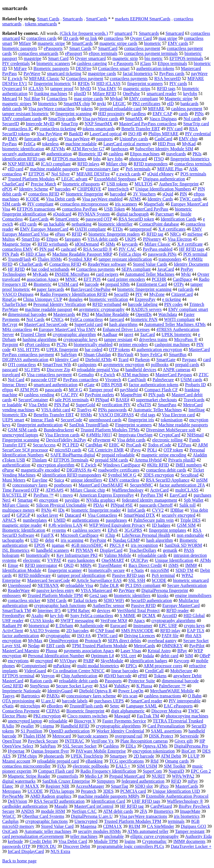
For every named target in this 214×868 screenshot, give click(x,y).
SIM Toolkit (175, 766)
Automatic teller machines (48, 831)
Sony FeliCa (151, 355)
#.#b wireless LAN (65, 525)
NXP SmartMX (99, 124)
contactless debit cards (166, 470)
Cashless (111, 746)
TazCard (147, 334)
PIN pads (157, 395)
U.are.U (48, 701)
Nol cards (192, 119)
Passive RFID (143, 605)
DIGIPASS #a (79, 470)
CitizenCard (182, 294)
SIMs (110, 244)
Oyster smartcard (91, 58)
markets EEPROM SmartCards (143, 19)
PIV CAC (127, 249)
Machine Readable (112, 314)
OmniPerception (64, 641)
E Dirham (65, 626)
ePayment (102, 440)
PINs (199, 114)
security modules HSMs (99, 831)
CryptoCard (170, 435)
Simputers (106, 781)
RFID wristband (107, 304)
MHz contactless (17, 329)
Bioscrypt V (85, 721)
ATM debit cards (118, 811)
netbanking (82, 224)
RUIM (134, 826)
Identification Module (22, 570)
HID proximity (111, 114)
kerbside (15, 841)
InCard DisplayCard (26, 851)
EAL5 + (123, 766)
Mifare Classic (157, 244)
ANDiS (28, 811)
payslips (72, 500)
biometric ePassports (81, 184)
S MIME (128, 616)
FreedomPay (14, 616)
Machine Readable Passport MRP (82, 254)
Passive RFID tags (128, 575)
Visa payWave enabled (102, 199)
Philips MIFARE (163, 134)
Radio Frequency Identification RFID (74, 294)
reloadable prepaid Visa (98, 370)
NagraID (176, 771)
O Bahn (195, 696)
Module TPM (106, 841)
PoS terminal (163, 575)
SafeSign (69, 355)
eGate (89, 385)
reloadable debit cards (79, 681)
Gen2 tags (98, 595)
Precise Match (43, 184)
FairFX (47, 535)
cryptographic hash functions (60, 605)
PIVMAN (84, 550)
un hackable (54, 224)
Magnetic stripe (179, 99)
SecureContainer (33, 400)
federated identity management (150, 500)
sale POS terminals (72, 400)
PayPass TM (152, 495)
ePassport (73, 53)
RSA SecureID (168, 78)
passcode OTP (44, 380)
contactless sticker (24, 600)
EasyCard (178, 495)
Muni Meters (14, 480)
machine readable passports (55, 169)
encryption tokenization (154, 751)
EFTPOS (37, 174)
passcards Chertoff (156, 505)
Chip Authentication (79, 676)
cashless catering (92, 63)
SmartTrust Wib (57, 365)
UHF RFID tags (146, 801)
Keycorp (182, 661)
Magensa (88, 826)
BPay (182, 651)
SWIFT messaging (77, 621)
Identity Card (67, 360)
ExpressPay (145, 299)
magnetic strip (125, 58)
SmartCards (97, 19)
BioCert (189, 751)
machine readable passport (48, 309)
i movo (66, 495)
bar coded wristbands (50, 269)
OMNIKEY (172, 646)
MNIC (71, 279)
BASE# (122, 400)
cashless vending (39, 395)
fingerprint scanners (145, 84)
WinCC (9, 816)
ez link (91, 38)
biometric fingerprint (84, 194)
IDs (61, 510)
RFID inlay (170, 631)
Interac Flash (42, 420)
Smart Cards (48, 19)
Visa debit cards (131, 440)
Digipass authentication (164, 179)
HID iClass (36, 254)
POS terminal (195, 254)
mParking (62, 666)
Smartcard (175, 33)
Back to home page (19, 861)
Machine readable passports (183, 425)
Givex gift (183, 741)
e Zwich (108, 375)
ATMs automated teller (148, 831)
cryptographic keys (80, 339)
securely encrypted (178, 515)
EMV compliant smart (188, 309)
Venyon (48, 676)
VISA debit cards (103, 239)
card (207, 360)
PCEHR (159, 279)
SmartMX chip (77, 104)
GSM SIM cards (22, 430)
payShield (129, 390)
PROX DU (47, 846)
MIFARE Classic (44, 78)
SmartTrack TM (17, 610)
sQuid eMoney (161, 174)
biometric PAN (144, 319)
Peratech (88, 791)
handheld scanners (53, 550)
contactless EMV (17, 249)
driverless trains (153, 339)
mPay (193, 781)
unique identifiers (86, 480)
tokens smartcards (41, 24)
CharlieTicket (14, 304)
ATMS (135, 199)
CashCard (163, 139)
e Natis (138, 570)
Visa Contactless (102, 515)
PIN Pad (62, 405)
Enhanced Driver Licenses (126, 329)
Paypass (189, 360)
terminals (176, 821)
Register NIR (58, 786)
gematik (170, 550)
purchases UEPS (109, 701)
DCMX (149, 616)
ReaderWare (19, 590)
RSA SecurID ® (98, 249)
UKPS (131, 239)
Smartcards (73, 19)
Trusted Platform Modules (31, 179)
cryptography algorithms (173, 621)
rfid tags (148, 415)
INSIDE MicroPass (72, 274)
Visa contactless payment (49, 375)
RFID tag (155, 234)
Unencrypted (86, 821)
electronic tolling (167, 440)
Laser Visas (131, 651)
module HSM (53, 811)
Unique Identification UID (176, 791)
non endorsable (190, 535)
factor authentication (21, 636)
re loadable (12, 405)
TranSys (84, 410)
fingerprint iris (141, 420)
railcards (186, 289)
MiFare (20, 68)
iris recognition (144, 545)
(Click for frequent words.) (84, 33)
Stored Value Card (57, 826)
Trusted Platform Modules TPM (132, 821)
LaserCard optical (106, 134)
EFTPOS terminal (18, 676)
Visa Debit (38, 405)
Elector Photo (14, 716)
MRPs (86, 565)
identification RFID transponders (72, 475)
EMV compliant (143, 99)
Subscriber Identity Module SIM (164, 149)
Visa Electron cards (62, 435)
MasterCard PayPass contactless (148, 124)
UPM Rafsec (79, 610)
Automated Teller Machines (150, 274)
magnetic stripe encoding (164, 455)
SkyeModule (112, 661)
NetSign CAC (84, 811)
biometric (153, 43)
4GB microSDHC (87, 545)
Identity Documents (192, 264)
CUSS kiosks (42, 621)
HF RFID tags (192, 249)
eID (170, 104)
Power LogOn (131, 691)
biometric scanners (53, 63)
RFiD (176, 781)
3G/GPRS (133, 530)
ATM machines (135, 375)
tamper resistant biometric (25, 114)
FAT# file (170, 636)
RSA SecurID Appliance (168, 480)
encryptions (18, 661)
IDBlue (177, 510)
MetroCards (144, 646)
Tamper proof (101, 390)
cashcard (69, 249)
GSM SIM (186, 525)
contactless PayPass (80, 209)
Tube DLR (109, 585)
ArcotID (169, 616)
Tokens (160, 676)
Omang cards (177, 761)
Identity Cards (160, 199)
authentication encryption (159, 350)
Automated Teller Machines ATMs (175, 324)
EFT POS (92, 279)
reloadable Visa (79, 585)
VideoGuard (35, 671)
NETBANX (48, 585)
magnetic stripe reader (22, 525)
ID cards (71, 38)
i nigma (47, 726)
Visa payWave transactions (143, 816)
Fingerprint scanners (133, 425)
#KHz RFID (158, 465)
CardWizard (161, 806)
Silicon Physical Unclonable (61, 505)
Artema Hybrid (148, 460)
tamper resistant (118, 339)
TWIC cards (190, 199)
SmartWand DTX (139, 515)
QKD (69, 565)
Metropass (12, 791)
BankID (76, 134)
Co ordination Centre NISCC (79, 671)
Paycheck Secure (43, 741)
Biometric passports (51, 68)
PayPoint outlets (99, 395)
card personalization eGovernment (33, 836)
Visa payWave (77, 139)
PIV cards (178, 84)
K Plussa (144, 686)
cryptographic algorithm (74, 334)
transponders (170, 259)
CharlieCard (13, 184)
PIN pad (47, 249)
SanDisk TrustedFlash (89, 425)
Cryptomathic (154, 841)
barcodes (63, 189)
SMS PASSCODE (137, 631)
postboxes (63, 485)
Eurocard (119, 626)
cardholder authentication (25, 806)
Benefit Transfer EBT (140, 129)
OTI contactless (22, 365)
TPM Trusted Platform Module (99, 646)
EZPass (184, 445)
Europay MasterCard (181, 605)
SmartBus (178, 355)
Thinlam (39, 460)
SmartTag (120, 786)
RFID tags (166, 89)
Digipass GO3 (194, 826)
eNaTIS (144, 405)
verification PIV (116, 405)
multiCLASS (187, 490)
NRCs (175, 234)
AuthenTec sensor (109, 605)
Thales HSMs (50, 259)
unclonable (114, 836)
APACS (9, 520)
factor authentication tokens (154, 385)
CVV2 (158, 510)
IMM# (191, 565)
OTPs (179, 284)
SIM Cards (57, 600)
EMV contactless (124, 480)
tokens (87, 109)
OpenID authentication (69, 731)
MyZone (157, 294)
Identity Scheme (33, 189)
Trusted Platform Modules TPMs (110, 430)
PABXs (53, 696)
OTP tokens (119, 350)
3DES (108, 791)
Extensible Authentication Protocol (177, 796)
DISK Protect (161, 736)
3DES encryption (158, 475)
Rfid (154, 761)
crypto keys (194, 626)
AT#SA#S (54, 490)
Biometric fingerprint (85, 711)
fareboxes (120, 149)
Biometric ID (90, 154)
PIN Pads (11, 254)
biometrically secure (106, 570)
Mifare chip (116, 164)
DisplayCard (111, 550)
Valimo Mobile (118, 555)
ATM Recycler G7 (88, 149)
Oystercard (12, 89)
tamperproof (141, 229)
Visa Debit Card (73, 841)
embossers (12, 595)
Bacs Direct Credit (145, 565)
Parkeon (142, 360)
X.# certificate (190, 244)
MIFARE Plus (170, 169)
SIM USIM (147, 766)
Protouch (93, 641)
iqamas (58, 545)
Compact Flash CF (161, 390)
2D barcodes (77, 631)
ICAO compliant (56, 164)
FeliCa (29, 144)
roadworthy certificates (119, 470)
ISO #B (135, 134)
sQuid (168, 194)
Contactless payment (85, 78)
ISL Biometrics (16, 550)
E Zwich (89, 465)
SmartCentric (67, 219)
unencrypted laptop (25, 721)
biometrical (39, 626)
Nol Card (16, 380)
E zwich (15, 78)
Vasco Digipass (163, 119)
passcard (10, 370)
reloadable (58, 721)
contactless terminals (193, 164)
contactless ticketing (58, 129)
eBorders (55, 706)
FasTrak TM (148, 716)
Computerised (34, 666)
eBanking (94, 761)
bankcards (189, 104)
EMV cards (178, 43)
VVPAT (54, 560)
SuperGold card (88, 324)
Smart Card (58, 58)
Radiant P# (12, 626)
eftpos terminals (103, 53)
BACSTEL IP (14, 495)
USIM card (68, 284)
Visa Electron (180, 239)
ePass (60, 234)
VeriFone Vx (102, 741)
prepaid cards (187, 365)
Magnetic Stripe (17, 244)
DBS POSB (112, 385)
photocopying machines (187, 716)
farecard (117, 319)
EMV (13, 139)
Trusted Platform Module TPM (55, 595)
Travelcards (194, 400)
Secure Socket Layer (74, 686)
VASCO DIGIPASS (116, 415)
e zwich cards (128, 174)
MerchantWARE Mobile (172, 691)
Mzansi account (16, 761)
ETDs (118, 229)
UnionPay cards (134, 139)
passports (105, 139)
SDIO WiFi (114, 600)
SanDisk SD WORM (183, 545)
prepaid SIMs (118, 284)
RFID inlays (88, 164)
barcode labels (75, 701)
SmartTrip (31, 239)
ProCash (133, 445)
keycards (130, 244)
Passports (113, 681)
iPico (164, 786)
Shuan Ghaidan (97, 355)
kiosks (163, 595)
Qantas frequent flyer (50, 751)
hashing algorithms (40, 339)
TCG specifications (127, 761)
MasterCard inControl (94, 806)
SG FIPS (32, 370)
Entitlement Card (152, 284)
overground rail (129, 736)
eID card (16, 169)
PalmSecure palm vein (154, 520)
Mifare (25, 43)
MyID (86, 89)
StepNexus (39, 686)
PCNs (62, 344)
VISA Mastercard (96, 590)
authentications (86, 520)
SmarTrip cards (62, 119)
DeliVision (17, 801)
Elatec (8, 786)
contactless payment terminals (151, 53)
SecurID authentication (151, 600)
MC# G (76, 390)
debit (50, 540)
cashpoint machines (172, 344)
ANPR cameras (177, 370)
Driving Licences (139, 636)
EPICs (131, 666)
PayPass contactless (81, 380)
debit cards (12, 109)
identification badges (149, 661)
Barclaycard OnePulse (91, 289)
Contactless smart (114, 68)
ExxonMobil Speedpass (115, 179)
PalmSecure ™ (172, 686)
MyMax (35, 641)
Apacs (139, 621)
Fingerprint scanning (21, 440)
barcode (92, 284)
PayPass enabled (157, 249)
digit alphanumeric (128, 711)
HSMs (86, 415)
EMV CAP (162, 114)
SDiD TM (184, 570)
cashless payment (187, 109)
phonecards (54, 756)
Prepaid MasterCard (127, 776)
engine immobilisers (193, 595)
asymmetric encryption (124, 365)
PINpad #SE (122, 505)
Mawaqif (122, 716)
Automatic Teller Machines (158, 410)
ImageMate (190, 811)
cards (183, 114)
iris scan (130, 696)
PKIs (197, 154)
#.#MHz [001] (99, 435)
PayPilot (197, 646)
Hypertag (16, 751)
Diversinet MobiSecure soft (171, 430)
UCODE (35, 791)
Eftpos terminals (172, 63)
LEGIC (119, 104)
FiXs (62, 766)
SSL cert (128, 656)
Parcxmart (165, 214)
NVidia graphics (101, 500)
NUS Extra (60, 851)
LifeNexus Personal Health (146, 535)
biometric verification (109, 299)
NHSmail (195, 435)
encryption (48, 500)
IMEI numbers (189, 465)
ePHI (143, 676)
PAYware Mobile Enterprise (101, 751)
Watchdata (168, 314)
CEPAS (53, 711)
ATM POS (29, 390)
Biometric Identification (24, 530)
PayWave (32, 73)
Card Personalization (166, 726)
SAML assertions (166, 731)
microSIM (160, 570)
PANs (46, 510)
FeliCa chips (130, 254)
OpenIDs (144, 314)
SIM (189, 656)
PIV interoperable (185, 701)
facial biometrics (138, 73)
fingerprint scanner (65, 570)
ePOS (7, 189)
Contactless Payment (21, 711)
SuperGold (85, 405)
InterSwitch (118, 189)
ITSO (159, 159)
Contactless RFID (65, 264)
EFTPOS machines (69, 159)
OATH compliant (90, 229)
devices (104, 610)
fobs (97, 159)
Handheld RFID (75, 726)
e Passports (123, 63)
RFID (77, 234)
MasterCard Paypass (174, 375)
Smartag (25, 500)
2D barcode (144, 756)
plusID (80, 94)
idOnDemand (87, 244)
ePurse (8, 470)
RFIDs (84, 84)
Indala (148, 656)
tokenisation (172, 420)
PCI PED (71, 445)
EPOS (40, 545)
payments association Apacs (89, 651)
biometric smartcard (191, 580)
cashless (116, 154)
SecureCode (71, 420)
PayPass (9, 144)
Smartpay (118, 756)
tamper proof (62, 89)
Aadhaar (110, 334)
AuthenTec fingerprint (179, 184)
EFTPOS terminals (186, 58)
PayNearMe (13, 796)
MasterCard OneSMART (101, 485)
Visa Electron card (178, 415)
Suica (59, 480)
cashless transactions (163, 696)
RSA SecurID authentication (59, 801)
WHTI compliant (179, 319)
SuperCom (152, 771)
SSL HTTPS (28, 350)
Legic (52, 139)
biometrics (47, 104)
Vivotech (113, 380)
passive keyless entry (55, 590)
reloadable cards (152, 555)
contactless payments (129, 78)
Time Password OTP (21, 490)
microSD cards (68, 450)
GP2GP (23, 515)
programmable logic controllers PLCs (130, 846)
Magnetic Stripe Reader (29, 776)
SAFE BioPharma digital (73, 455)
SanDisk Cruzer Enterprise (66, 781)
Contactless (57, 99)
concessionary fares (30, 485)
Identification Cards (179, 219)
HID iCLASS (109, 84)
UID (34, 540)
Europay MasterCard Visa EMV (67, 329)
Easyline (40, 480)
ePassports (53, 48)
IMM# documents (189, 841)
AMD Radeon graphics (51, 796)
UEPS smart (13, 420)
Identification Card (108, 801)
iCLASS (36, 89)
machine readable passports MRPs (109, 796)
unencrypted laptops (20, 435)
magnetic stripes (17, 104)
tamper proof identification (81, 575)
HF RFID (16, 269)
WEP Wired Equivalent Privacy (117, 525)
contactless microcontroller (26, 766)
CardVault (137, 380)
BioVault (126, 355)
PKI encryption (47, 716)
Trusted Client (33, 334)
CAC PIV (69, 395)
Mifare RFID (104, 94)
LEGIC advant (74, 179)
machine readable (81, 144)
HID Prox (167, 144)
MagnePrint (131, 395)
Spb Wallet (194, 500)
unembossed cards (105, 420)
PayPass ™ (43, 495)
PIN (183, 194)
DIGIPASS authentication (25, 360)
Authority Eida (198, 836)
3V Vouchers (144, 194)
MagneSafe (154, 204)
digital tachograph (133, 214)
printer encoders (134, 344)
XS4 (103, 686)
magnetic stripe (51, 43)
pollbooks (160, 365)
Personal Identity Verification (59, 304)
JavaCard (166, 269)
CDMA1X (113, 826)
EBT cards (56, 646)
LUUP (194, 756)
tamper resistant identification (125, 259)
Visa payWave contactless (51, 109)
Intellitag (196, 410)
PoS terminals (138, 169)
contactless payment (142, 48)
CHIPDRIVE (89, 189)
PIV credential (198, 134)
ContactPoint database (159, 224)
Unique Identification (174, 560)
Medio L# (94, 776)
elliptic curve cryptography (155, 836)
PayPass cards (172, 73)
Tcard (123, 360)
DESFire (84, 68)
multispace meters (18, 510)
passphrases (116, 520)
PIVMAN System (94, 214)
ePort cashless (37, 344)
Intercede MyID (40, 124)
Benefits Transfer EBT (54, 415)
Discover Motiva (166, 711)
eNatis (8, 706)
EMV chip (188, 139)
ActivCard (159, 490)
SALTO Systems (45, 631)
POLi (152, 450)
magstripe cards (102, 73)
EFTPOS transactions (36, 209)
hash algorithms (123, 324)
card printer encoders (126, 279)
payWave (199, 73)
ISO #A (84, 636)
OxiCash (10, 831)
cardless (139, 114)
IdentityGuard (60, 691)
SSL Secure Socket (79, 746)
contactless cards (42, 38)
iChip (110, 535)
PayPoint (98, 540)
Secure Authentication (187, 585)
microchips (30, 706)
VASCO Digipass (18, 294)
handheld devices (141, 370)
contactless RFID (44, 194)
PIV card (175, 129)
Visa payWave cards (100, 119)
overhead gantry (162, 641)
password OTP (99, 219)
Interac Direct (14, 385)
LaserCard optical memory (127, 144)
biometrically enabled (93, 344)
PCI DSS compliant (143, 585)
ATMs (205, 560)
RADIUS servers (146, 309)
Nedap (34, 646)
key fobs (115, 159)
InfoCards (137, 510)
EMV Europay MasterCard (44, 229)
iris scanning (72, 540)
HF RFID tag (132, 806)
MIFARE (156, 109)
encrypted (44, 661)
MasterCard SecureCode (46, 324)
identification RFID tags (24, 159)
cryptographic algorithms (118, 726)
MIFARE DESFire (93, 174)
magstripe (32, 58)
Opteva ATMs (155, 746)
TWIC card (107, 636)
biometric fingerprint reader (96, 510)
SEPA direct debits (124, 641)
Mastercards (64, 314)
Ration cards (41, 681)
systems (59, 530)
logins (130, 841)
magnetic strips (137, 89)
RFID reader (177, 610)
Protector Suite (142, 681)
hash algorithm (160, 540)
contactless (114, 38)
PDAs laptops (62, 791)
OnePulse (131, 94)
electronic (32, 560)
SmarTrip (70, 124)
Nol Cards (35, 319)
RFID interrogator (41, 565)
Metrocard (62, 736)
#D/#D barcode (118, 676)
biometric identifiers (132, 595)
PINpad (102, 400)
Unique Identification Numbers (163, 189)
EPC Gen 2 (201, 771)
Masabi (61, 806)
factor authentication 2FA (182, 485)
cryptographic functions (47, 821)
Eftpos (52, 239)
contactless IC (20, 129)
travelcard (11, 375)
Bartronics (31, 696)
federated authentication (143, 781)
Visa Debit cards (61, 199)
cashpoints (87, 365)
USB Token (114, 209)
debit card (169, 656)
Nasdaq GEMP (126, 540)
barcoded (118, 194)
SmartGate (166, 360)
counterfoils (67, 776)
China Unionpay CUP (43, 299)
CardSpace (182, 279)
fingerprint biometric (52, 84)
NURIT (158, 776)
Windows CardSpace (121, 465)
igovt (129, 334)
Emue (13, 565)
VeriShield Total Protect (138, 610)
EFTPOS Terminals (71, 460)
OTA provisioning (18, 701)
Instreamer (143, 626)
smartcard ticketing (64, 73)
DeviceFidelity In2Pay (66, 440)
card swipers (107, 274)
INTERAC (75, 741)
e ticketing (172, 299)
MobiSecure (181, 671)
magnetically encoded (40, 470)
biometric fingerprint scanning (144, 289)
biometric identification (23, 149)
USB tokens (117, 184)
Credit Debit (41, 841)
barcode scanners (93, 736)
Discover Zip (59, 370)
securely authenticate (21, 154)
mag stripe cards (88, 99)
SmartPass (167, 405)
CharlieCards (31, 264)
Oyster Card (141, 38)
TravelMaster (110, 565)
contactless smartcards (38, 53)
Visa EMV (107, 89)
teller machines (84, 836)
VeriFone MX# (114, 621)
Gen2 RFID (13, 686)
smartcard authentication (55, 385)
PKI (85, 314)
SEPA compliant (136, 269)
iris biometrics (187, 816)
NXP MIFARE (21, 164)
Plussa (51, 651)
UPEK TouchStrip (87, 756)
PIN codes (173, 304)
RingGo (9, 299)
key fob (57, 616)
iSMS (173, 565)
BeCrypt (10, 324)
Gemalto (86, 375)
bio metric (154, 58)
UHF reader (13, 621)
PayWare (127, 590)
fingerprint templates (167, 530)
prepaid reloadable (118, 455)
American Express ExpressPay (106, 495)
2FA (143, 811)
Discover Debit (76, 846)
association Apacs (43, 279)
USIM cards (191, 380)
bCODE (159, 580)
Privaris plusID (182, 460)
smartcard (123, 33)
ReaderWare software (107, 264)
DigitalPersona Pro (191, 746)
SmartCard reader (146, 701)
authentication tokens (155, 68)
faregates (73, 239)
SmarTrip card (196, 124)
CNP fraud (105, 631)
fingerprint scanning (73, 114)
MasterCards (187, 786)
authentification (16, 465)
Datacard (73, 515)
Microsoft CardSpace (79, 535)
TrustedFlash (19, 259)
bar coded (93, 350)
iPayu (135, 450)
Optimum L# (102, 656)
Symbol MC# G (122, 475)
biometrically (38, 555)
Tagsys (8, 696)
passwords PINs (162, 254)
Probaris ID (195, 385)
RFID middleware (35, 575)
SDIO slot (144, 786)
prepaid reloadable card (120, 109)
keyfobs (190, 94)
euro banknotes (81, 560)
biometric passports (20, 48)
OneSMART (113, 560)
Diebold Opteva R (95, 691)
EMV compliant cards (22, 119)
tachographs (13, 540)
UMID (59, 520)
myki (102, 104)
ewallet (27, 726)
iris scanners (126, 204)
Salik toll (188, 505)
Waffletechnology (128, 490)
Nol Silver (60, 174)
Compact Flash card (56, 771)
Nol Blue (32, 99)
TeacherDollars (143, 550)
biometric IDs (14, 415)
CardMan (94, 445)
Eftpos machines (145, 154)
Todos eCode (159, 445)
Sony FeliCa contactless (92, 616)
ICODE (32, 199)
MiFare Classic (16, 505)
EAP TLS (196, 631)
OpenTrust (12, 741)
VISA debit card (56, 410)
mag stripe (168, 38)
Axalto (37, 616)
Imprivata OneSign (135, 435)
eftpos (8, 390)
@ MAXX (30, 786)
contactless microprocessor (84, 204)
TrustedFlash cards (86, 706)
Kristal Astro (159, 651)
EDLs (131, 746)
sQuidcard (62, 214)
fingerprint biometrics (190, 159)
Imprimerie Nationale (21, 691)
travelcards (176, 154)
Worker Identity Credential (120, 731)
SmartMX (134, 119)
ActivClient (13, 631)
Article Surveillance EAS (99, 580)
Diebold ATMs (99, 360)
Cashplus (10, 821)
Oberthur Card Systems (43, 816)
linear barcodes (125, 671)
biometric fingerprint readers (114, 234)
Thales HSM (34, 736)
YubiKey (122, 686)
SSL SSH (137, 580)
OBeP (205, 656)
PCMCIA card (133, 791)
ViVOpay (68, 661)
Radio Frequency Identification (108, 771)
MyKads (40, 274)
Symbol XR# (80, 259)
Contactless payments (95, 269)
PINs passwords (112, 410)
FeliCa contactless (87, 319)
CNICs (57, 319)
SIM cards (11, 204)
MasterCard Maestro (21, 651)
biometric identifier (115, 224)
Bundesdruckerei (59, 430)
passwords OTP (16, 846)
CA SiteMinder (160, 826)
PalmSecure (163, 380)
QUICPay (139, 560)
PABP (89, 661)
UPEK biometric (177, 334)
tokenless (50, 144)
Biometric (42, 284)
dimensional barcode (180, 681)
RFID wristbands (53, 244)
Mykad (116, 99)
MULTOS (144, 184)
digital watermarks (19, 781)
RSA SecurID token (136, 219)
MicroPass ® (186, 339)
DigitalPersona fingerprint (165, 590)
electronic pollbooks (91, 766)
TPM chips (27, 756)
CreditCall (154, 671)
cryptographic (58, 636)
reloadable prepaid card (58, 761)
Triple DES (190, 520)
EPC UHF (168, 626)
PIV (139, 294)
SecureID (11, 124)
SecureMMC (141, 485)
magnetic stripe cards (118, 43)
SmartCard (108, 48)
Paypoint (10, 344)
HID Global (194, 616)
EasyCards (39, 219)
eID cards (28, 224)
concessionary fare (102, 169)
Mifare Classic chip (88, 490)
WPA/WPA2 (183, 776)
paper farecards (50, 289)
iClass (146, 63)
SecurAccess (44, 445)
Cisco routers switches (87, 716)
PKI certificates (147, 104)
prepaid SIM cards (111, 460)
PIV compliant (40, 204)
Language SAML (142, 706)
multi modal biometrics (98, 666)
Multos (8, 239)
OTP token (173, 450)
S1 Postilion (31, 731)
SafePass (48, 746)
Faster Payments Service (124, 721)
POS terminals (193, 174)
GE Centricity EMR (106, 450)
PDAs (99, 505)
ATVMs (58, 149)
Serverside (189, 736)
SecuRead (189, 475)
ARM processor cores (163, 666)
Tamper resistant (190, 831)
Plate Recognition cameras (144, 741)
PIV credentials (16, 63)
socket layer (48, 515)
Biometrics (164, 811)
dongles (76, 299)
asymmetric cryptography (102, 309)
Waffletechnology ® (185, 801)
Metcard (10, 99)
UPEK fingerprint (62, 350)
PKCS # (117, 545)
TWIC (194, 711)
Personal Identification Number (56, 656)
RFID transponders (151, 164)
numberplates (35, 520)
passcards (53, 390)
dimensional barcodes (27, 314)
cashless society (87, 530)
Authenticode (91, 626)
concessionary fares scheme (91, 696)
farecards (32, 139)
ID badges (161, 525)
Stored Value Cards (150, 264)
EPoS (113, 530)
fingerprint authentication (40, 425)
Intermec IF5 (49, 610)
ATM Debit (171, 756)
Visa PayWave (49, 134)
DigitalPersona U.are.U (92, 816)
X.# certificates (172, 229)
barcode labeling (143, 304)
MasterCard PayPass (150, 209)
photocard (138, 159)
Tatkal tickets (85, 600)
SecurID (121, 294)
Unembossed (19, 585)
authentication (59, 154)
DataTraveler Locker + (191, 846)
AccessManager (90, 786)
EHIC (114, 445)
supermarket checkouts (156, 400)
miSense (195, 234)
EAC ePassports (178, 706)
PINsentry (152, 239)
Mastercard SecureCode (49, 580)
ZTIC (204, 375)
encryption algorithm (56, 465)
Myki (186, 274)
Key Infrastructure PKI (77, 555)
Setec (115, 706)
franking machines (51, 94)
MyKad (189, 144)
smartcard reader (161, 94)
